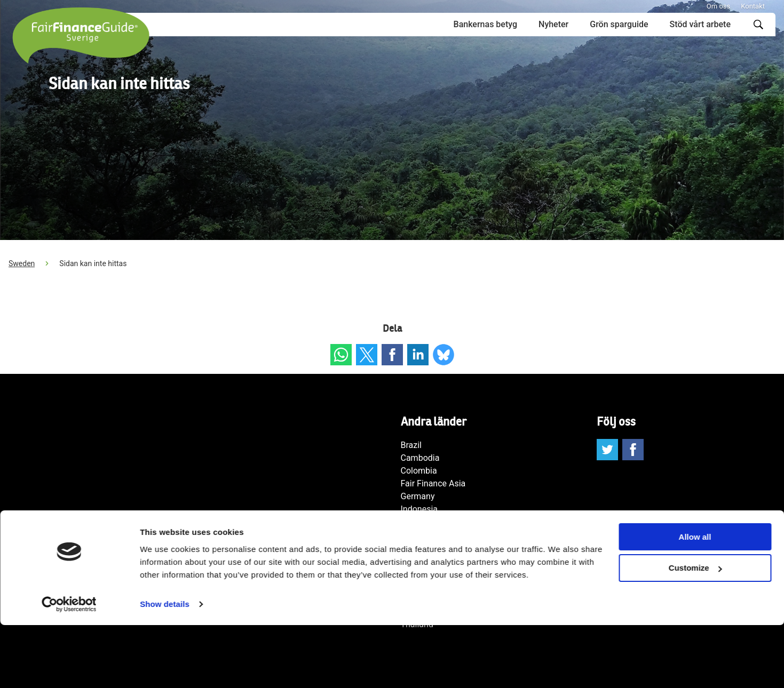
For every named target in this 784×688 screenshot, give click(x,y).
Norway (415, 560)
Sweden (22, 263)
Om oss (718, 6)
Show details (165, 667)
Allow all (695, 600)
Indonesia (419, 509)
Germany (418, 496)
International (425, 522)
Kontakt (753, 6)
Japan (413, 535)
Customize (695, 631)
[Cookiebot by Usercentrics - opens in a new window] (69, 667)
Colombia (419, 471)
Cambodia (420, 458)
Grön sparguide (619, 24)
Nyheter (553, 24)
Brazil (411, 445)
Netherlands (424, 547)
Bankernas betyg (485, 24)
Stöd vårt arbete (700, 24)
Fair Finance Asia (433, 483)
